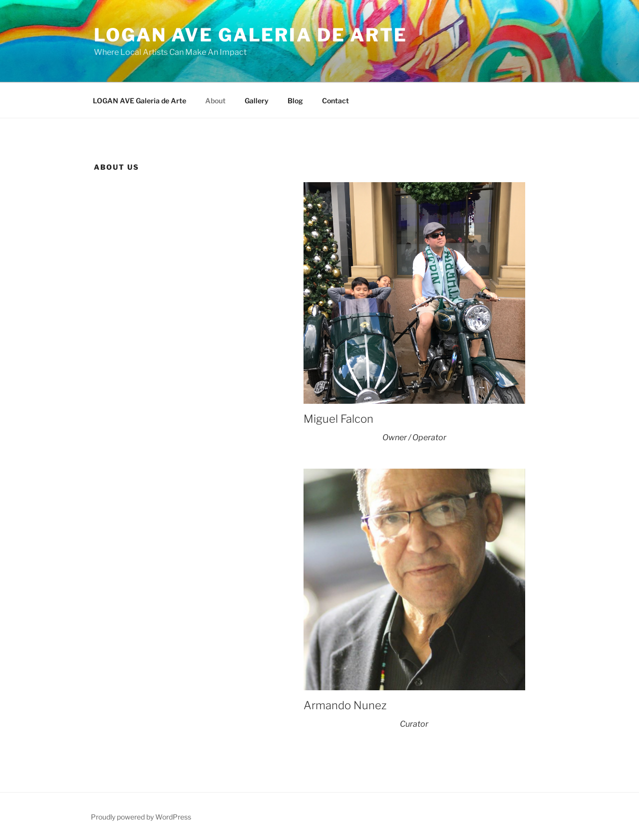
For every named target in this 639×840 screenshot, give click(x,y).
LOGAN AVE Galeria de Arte (140, 101)
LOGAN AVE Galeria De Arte (251, 35)
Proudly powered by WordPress (141, 817)
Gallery (257, 101)
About (215, 101)
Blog (295, 101)
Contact (335, 101)
